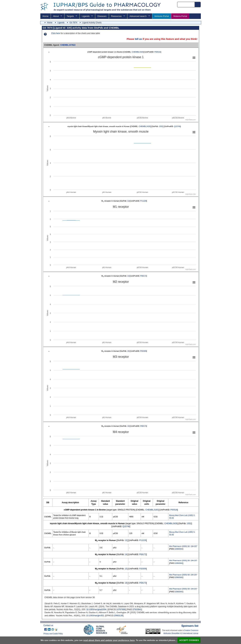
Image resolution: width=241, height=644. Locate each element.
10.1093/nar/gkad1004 (96, 610)
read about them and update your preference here (109, 640)
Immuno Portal (162, 16)
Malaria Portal (180, 16)
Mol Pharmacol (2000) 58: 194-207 (183, 546)
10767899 (121, 610)
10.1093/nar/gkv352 (95, 616)
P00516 (157, 52)
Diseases (102, 16)
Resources (116, 16)
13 (128, 201)
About (56, 16)
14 (128, 276)
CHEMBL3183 (138, 52)
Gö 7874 (73, 23)
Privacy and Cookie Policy (53, 634)
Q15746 (177, 126)
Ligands (86, 16)
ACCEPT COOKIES (189, 640)
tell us (138, 39)
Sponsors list (190, 626)
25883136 (118, 616)
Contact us (48, 625)
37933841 (137, 610)
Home (45, 16)
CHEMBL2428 (145, 126)
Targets (70, 16)
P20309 (143, 351)
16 (128, 426)
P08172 (143, 276)
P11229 (143, 201)
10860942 (179, 549)
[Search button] (198, 5)
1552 (161, 126)
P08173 (143, 426)
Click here (56, 33)
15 (128, 351)
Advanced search (138, 16)
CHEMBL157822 (68, 45)
